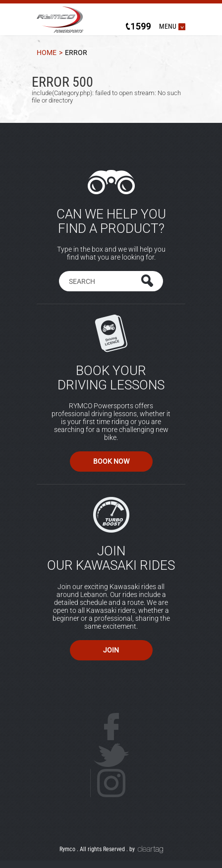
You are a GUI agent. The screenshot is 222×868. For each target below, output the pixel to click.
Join (111, 650)
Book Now (111, 461)
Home (47, 53)
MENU (168, 26)
